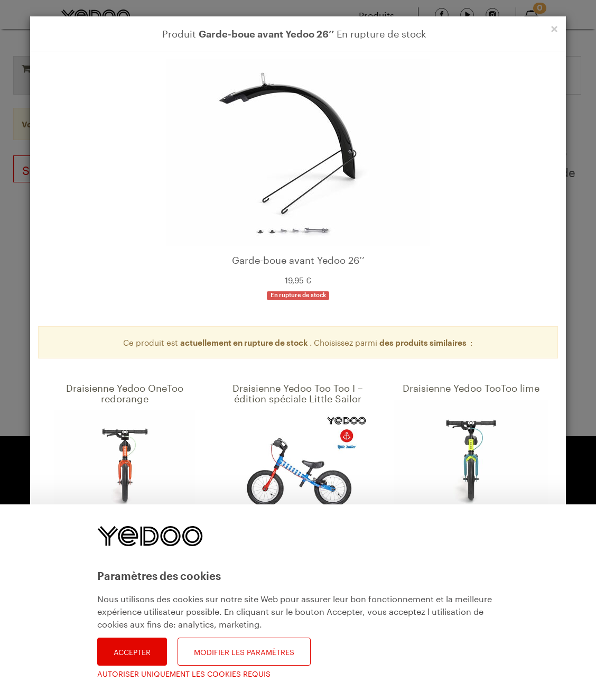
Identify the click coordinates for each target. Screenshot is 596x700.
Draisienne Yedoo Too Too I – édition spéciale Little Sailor (298, 392)
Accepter (132, 651)
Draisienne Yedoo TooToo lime (471, 386)
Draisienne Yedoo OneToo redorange (125, 392)
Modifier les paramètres (244, 651)
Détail (80, 571)
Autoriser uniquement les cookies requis (184, 673)
